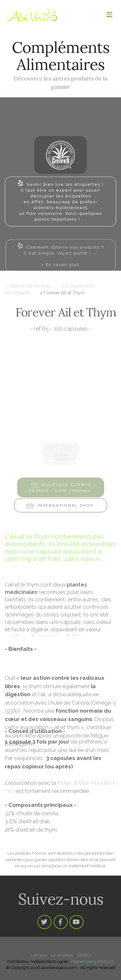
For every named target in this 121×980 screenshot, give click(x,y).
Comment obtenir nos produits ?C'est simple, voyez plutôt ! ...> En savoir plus (61, 261)
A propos (39, 955)
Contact (84, 955)
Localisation (62, 955)
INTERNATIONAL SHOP (61, 508)
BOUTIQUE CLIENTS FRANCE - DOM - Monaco (61, 491)
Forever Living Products (92, 961)
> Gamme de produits (28, 288)
